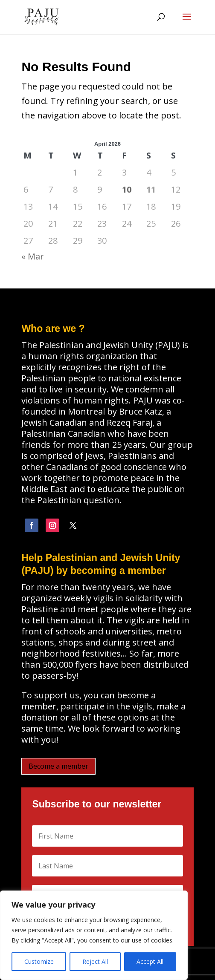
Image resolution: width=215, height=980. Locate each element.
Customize (39, 961)
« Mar (33, 256)
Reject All (95, 961)
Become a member (58, 766)
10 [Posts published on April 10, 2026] (127, 189)
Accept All (150, 961)
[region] (94, 935)
